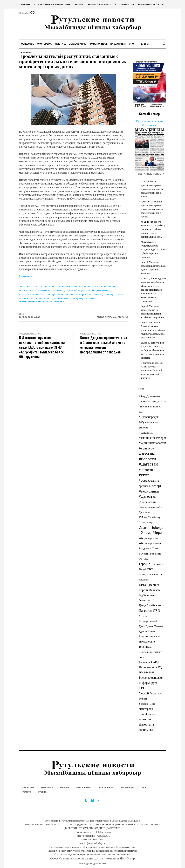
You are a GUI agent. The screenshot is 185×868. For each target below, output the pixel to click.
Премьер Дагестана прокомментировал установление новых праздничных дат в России (152, 209)
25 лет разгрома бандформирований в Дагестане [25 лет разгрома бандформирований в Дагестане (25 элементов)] (150, 507)
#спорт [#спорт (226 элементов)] (156, 486)
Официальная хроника (34, 302)
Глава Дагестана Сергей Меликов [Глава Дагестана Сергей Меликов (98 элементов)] (149, 587)
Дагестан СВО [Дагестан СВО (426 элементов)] (149, 611)
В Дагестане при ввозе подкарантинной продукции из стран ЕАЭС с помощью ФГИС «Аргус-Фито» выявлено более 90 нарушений (42, 347)
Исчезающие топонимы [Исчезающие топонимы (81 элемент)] (147, 644)
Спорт (144, 788)
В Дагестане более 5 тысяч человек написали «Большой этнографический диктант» (152, 370)
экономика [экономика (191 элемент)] (146, 730)
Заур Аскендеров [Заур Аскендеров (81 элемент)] (149, 636)
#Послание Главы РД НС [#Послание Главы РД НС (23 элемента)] (150, 409)
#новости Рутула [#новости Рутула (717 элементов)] (146, 472)
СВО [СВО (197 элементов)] (142, 688)
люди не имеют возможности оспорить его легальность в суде (61, 286)
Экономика (57, 302)
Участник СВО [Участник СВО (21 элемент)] (147, 704)
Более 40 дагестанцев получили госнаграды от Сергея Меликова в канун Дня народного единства (152, 350)
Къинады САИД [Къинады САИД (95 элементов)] (149, 662)
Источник (26, 276)
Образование (84, 788)
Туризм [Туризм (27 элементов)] (143, 699)
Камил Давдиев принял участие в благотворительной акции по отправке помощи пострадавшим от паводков (104, 345)
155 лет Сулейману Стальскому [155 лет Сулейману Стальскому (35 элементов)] (150, 520)
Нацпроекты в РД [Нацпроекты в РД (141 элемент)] (150, 667)
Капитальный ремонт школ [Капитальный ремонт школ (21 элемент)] (150, 654)
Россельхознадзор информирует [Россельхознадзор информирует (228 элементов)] (151, 680)
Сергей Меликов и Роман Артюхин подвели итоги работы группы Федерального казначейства (153, 330)
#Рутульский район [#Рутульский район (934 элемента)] (149, 425)
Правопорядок (106, 788)
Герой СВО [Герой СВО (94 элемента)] (146, 569)
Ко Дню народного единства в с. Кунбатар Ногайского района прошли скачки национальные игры (153, 229)
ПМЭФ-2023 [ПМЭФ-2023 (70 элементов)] (147, 672)
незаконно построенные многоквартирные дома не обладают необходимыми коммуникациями (69, 290)
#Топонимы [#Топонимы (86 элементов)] (146, 433)
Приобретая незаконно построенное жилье (73, 294)
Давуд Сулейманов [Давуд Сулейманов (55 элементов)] (150, 605)
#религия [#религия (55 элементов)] (144, 486)
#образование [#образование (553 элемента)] (149, 480)
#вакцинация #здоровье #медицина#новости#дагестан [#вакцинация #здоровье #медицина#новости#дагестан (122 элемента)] (158, 440)
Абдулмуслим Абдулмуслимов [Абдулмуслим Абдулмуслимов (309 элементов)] (150, 541)
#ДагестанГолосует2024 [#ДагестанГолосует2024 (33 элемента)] (152, 401)
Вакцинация (127, 788)
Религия (27, 792)
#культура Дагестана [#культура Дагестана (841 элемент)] (147, 451)
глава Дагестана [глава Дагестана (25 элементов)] (148, 714)
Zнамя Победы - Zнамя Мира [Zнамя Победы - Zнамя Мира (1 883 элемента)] (151, 530)
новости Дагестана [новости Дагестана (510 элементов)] (146, 722)
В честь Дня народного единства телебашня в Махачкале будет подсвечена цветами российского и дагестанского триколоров (153, 290)
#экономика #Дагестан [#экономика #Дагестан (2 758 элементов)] (149, 494)
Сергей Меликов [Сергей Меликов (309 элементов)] (150, 693)
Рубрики (43, 792)
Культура (65, 788)
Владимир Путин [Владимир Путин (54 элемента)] (149, 548)
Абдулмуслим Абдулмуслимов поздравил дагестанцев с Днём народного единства (153, 249)
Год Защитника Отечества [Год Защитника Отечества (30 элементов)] (147, 598)
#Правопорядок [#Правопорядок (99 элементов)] (149, 417)
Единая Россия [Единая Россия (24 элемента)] (147, 631)
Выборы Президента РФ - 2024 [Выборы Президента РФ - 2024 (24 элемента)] (150, 556)
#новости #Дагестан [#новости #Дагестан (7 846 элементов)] (148, 461)
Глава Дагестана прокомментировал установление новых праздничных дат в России (152, 189)
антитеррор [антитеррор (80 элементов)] (146, 709)
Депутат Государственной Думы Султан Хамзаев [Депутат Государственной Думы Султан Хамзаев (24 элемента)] (151, 621)
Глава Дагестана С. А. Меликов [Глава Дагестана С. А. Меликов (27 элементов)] (151, 577)
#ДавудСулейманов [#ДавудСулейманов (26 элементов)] (149, 396)
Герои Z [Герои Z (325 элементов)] (158, 564)
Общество (28, 788)
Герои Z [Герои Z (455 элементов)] (145, 564)
